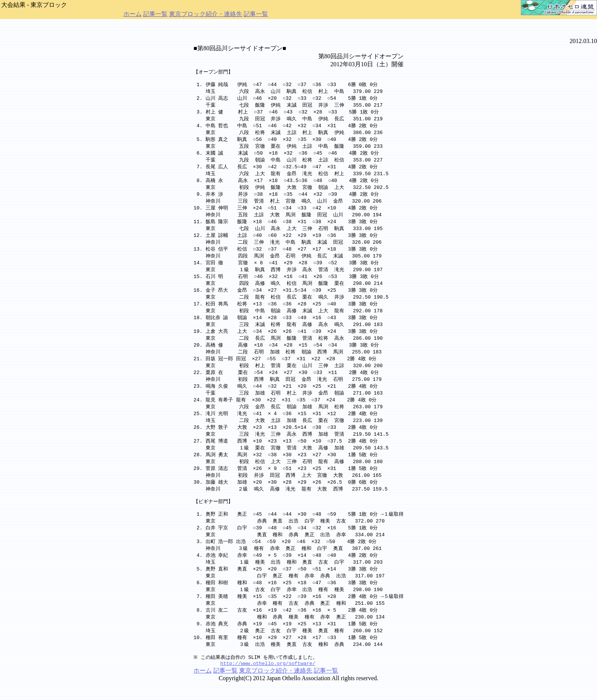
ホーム (132, 14)
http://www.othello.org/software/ (268, 681)
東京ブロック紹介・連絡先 (206, 14)
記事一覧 (155, 14)
